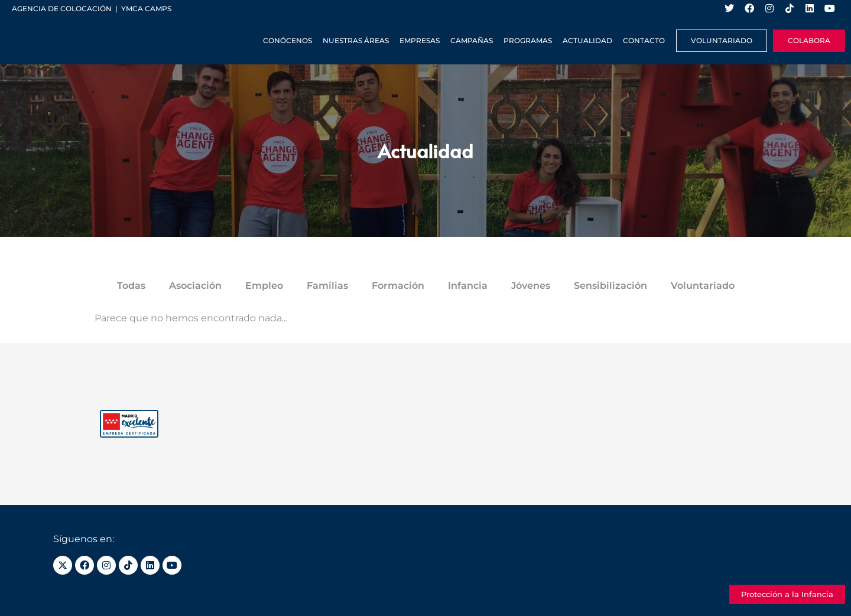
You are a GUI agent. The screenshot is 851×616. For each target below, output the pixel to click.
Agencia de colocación (62, 9)
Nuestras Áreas (356, 40)
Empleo (264, 286)
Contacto (644, 40)
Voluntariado (703, 286)
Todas (131, 286)
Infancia (468, 286)
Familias (327, 286)
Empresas (420, 40)
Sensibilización (610, 286)
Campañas (472, 40)
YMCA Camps (146, 9)
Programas (528, 40)
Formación (398, 286)
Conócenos (288, 40)
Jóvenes (531, 286)
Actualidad (587, 40)
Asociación (195, 286)
